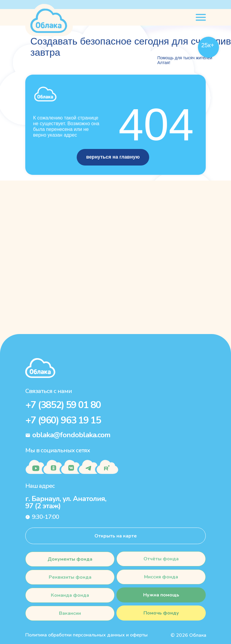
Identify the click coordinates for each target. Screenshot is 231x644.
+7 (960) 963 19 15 (63, 420)
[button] (161, 613)
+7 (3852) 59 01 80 (63, 405)
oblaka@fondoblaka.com (71, 435)
